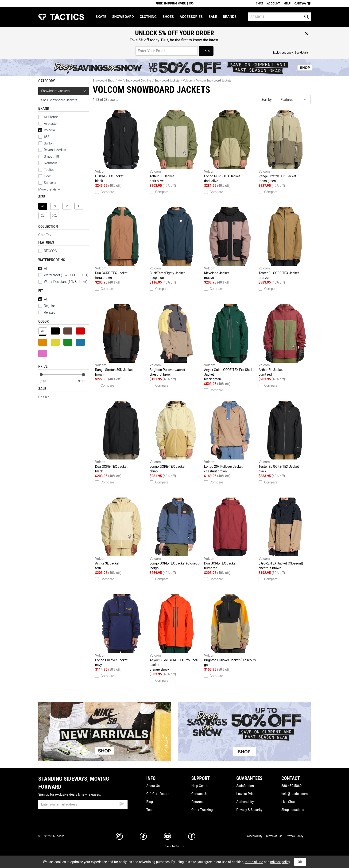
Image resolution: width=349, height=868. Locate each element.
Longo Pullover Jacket (121, 631)
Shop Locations (293, 810)
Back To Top (174, 846)
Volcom (47, 130)
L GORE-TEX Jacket (121, 147)
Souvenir (50, 183)
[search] (279, 17)
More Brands (50, 189)
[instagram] (119, 837)
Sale (213, 17)
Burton (49, 143)
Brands (230, 17)
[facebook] (192, 837)
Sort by (267, 100)
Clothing (148, 17)
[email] (83, 804)
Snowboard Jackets (64, 91)
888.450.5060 (291, 786)
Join (206, 51)
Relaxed (47, 312)
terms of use (254, 862)
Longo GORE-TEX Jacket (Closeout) (176, 534)
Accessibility (254, 836)
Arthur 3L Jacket (176, 147)
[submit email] (122, 803)
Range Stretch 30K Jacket (285, 147)
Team (150, 810)
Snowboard (123, 17)
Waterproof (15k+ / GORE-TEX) (66, 275)
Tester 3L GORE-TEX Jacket (285, 244)
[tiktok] (143, 837)
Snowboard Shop (103, 81)
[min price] (45, 381)
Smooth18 (51, 156)
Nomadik (50, 163)
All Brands (51, 117)
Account (273, 4)
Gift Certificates (158, 794)
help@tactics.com (295, 794)
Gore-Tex (45, 235)
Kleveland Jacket (230, 244)
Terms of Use (274, 836)
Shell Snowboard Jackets (59, 100)
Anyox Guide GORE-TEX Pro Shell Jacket (230, 343)
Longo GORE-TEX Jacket (230, 147)
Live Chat (288, 802)
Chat (260, 4)
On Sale (44, 397)
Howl (48, 176)
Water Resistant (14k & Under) (66, 282)
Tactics (61, 17)
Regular (47, 306)
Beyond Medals (55, 150)
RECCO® (48, 251)
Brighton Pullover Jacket (176, 340)
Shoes (168, 17)
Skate (101, 17)
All (43, 269)
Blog (150, 802)
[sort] (294, 100)
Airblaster (51, 124)
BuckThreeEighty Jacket (176, 244)
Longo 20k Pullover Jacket (230, 437)
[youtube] (167, 837)
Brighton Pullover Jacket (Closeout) (230, 631)
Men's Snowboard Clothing (134, 81)
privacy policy (280, 862)
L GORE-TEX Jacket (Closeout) (285, 534)
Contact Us (200, 794)
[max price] (84, 381)
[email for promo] (167, 51)
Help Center (200, 786)
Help (287, 4)
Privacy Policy (295, 836)
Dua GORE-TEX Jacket (121, 244)
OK (300, 862)
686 (47, 137)
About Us (153, 786)
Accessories (191, 17)
